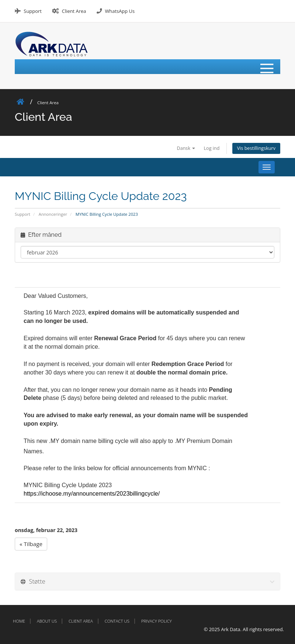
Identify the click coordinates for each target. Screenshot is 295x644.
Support (32, 11)
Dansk (186, 148)
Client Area (74, 11)
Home (19, 621)
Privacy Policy (157, 621)
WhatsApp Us (120, 11)
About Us (47, 621)
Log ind (212, 148)
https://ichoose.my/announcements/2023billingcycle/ (92, 494)
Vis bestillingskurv (256, 148)
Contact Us (117, 621)
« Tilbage (31, 544)
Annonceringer (53, 214)
